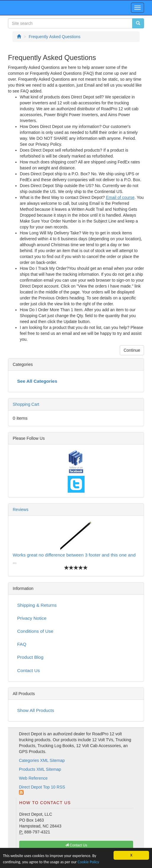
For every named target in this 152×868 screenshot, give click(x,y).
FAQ (22, 644)
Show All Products (36, 710)
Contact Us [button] (76, 845)
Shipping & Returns (37, 605)
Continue (132, 350)
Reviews (21, 510)
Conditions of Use (35, 631)
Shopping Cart (26, 404)
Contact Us (29, 670)
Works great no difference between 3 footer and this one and (74, 555)
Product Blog (30, 657)
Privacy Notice (32, 618)
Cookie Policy (88, 862)
